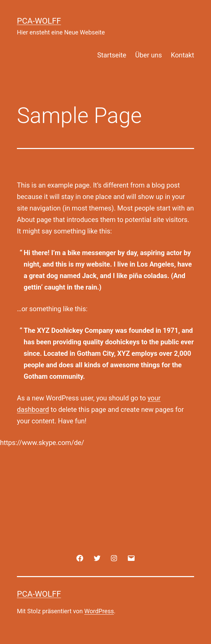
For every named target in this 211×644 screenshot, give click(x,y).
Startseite (112, 55)
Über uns (149, 55)
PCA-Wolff (39, 21)
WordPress (99, 611)
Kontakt (182, 55)
